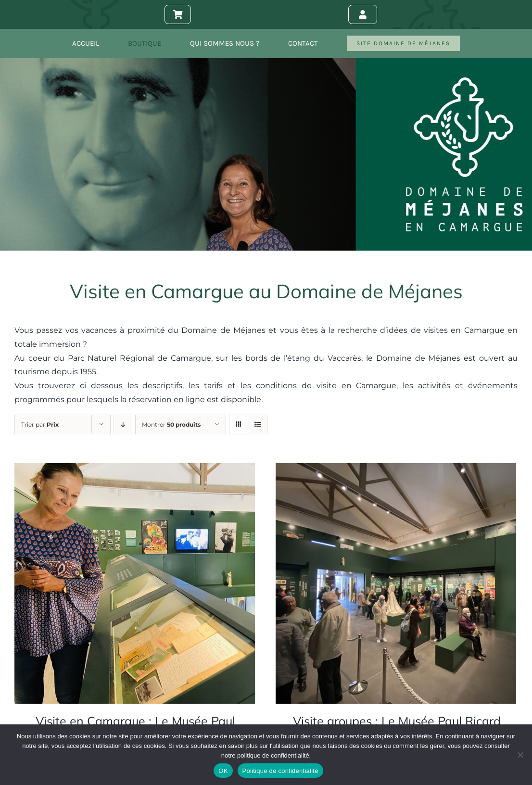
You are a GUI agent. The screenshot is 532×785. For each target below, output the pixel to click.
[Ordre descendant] (123, 424)
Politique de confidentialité (280, 771)
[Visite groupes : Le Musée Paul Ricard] (396, 470)
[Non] (520, 755)
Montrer (171, 424)
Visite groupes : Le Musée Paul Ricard (397, 721)
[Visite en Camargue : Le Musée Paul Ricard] (135, 470)
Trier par (40, 424)
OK (223, 771)
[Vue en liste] (258, 424)
